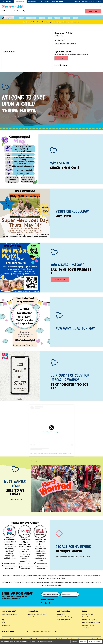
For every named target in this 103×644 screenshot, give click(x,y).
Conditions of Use (88, 614)
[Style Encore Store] (45, 1)
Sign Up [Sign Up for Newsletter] (61, 58)
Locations (5, 617)
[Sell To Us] (5, 11)
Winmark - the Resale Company (37, 614)
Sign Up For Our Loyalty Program (66, 44)
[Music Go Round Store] (58, 1)
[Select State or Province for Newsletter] (50, 594)
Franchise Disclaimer (63, 620)
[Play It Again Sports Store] (33, 1)
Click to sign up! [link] (60, 280)
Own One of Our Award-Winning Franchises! (88, 1)
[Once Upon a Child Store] (20, 1)
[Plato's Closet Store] (8, 1)
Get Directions (59, 36)
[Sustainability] (15, 11)
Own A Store (93, 11)
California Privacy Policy (90, 620)
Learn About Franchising (64, 617)
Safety (4, 623)
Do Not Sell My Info (88, 625)
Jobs (3, 620)
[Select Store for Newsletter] (70, 594)
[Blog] (24, 11)
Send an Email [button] (60, 40)
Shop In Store (6, 625)
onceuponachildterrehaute (55, 454)
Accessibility (86, 628)
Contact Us (31, 617)
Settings (74, 641)
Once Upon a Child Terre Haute (39, 454)
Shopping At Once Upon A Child (42, 632)
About (28, 632)
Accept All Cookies (95, 641)
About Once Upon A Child (9, 614)
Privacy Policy (86, 617)
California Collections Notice (91, 623)
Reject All (83, 641)
